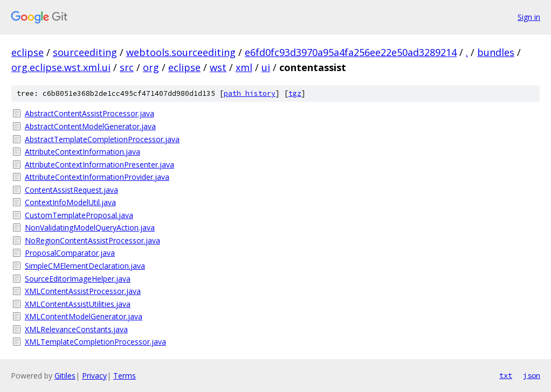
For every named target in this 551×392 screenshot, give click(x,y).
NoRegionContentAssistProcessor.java (92, 240)
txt (506, 375)
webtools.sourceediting (181, 52)
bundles (496, 52)
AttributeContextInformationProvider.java (97, 177)
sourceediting (85, 52)
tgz (295, 93)
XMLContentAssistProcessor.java (83, 291)
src (127, 67)
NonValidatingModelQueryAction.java (90, 227)
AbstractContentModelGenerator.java (90, 126)
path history (250, 93)
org (151, 67)
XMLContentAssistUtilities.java (78, 304)
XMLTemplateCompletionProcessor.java (95, 342)
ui (266, 67)
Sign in (529, 17)
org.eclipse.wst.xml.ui (61, 67)
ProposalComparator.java (70, 253)
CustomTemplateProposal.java (79, 215)
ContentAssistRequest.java (71, 190)
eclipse (27, 52)
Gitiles (65, 376)
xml (244, 67)
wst (218, 67)
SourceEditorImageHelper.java (78, 279)
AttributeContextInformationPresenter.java (99, 164)
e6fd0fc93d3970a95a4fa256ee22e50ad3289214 (351, 52)
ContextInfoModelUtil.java (70, 202)
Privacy (94, 376)
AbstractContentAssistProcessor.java (89, 113)
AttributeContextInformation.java (82, 152)
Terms (125, 376)
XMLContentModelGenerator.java (84, 316)
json (532, 375)
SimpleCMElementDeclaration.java (85, 266)
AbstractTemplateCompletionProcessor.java (102, 139)
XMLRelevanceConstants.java (76, 329)
